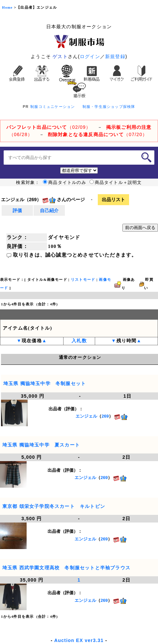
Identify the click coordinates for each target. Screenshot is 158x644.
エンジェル (86, 416)
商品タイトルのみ (65, 183)
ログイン (90, 56)
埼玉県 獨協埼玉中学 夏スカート (41, 445)
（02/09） (49, 127)
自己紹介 (49, 210)
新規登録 (115, 56)
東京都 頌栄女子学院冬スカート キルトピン (54, 506)
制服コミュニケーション (53, 107)
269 (105, 416)
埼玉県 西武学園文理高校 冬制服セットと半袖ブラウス (66, 568)
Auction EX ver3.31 (79, 640)
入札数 (79, 341)
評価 (17, 210)
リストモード (83, 280)
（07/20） (98, 134)
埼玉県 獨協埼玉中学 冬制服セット (45, 383)
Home (7, 7)
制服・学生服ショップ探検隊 (109, 107)
